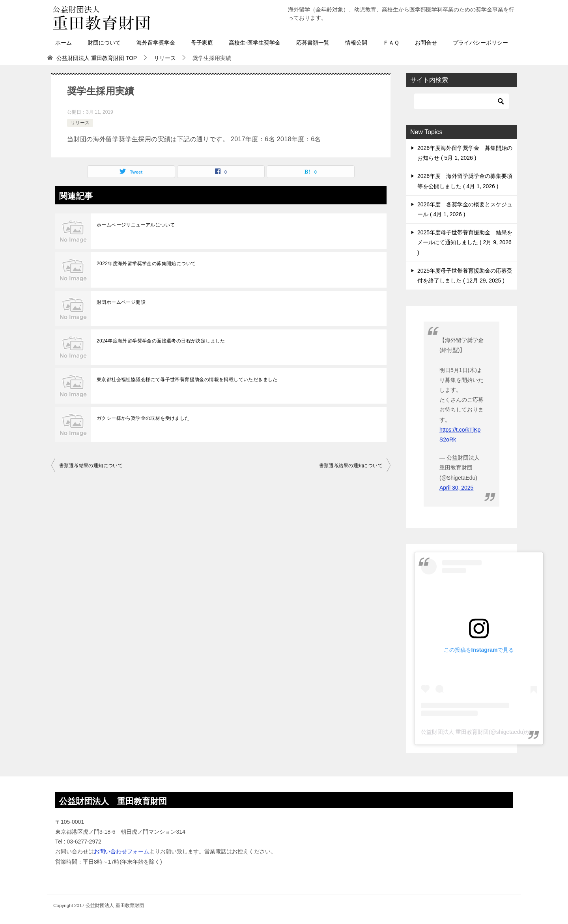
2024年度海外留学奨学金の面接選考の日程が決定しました (161, 341)
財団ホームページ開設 (121, 302)
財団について (104, 43)
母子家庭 (202, 43)
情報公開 (356, 43)
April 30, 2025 (456, 488)
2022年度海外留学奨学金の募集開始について (146, 264)
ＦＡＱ (391, 43)
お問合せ (426, 43)
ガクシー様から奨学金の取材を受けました (143, 418)
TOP (97, 58)
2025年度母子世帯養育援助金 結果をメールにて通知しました (465, 242)
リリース (80, 123)
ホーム (64, 43)
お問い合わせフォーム (121, 851)
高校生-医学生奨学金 (255, 43)
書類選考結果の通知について (91, 466)
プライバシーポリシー (480, 43)
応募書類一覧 (313, 43)
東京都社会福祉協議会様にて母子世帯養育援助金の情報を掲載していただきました (187, 380)
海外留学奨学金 (156, 43)
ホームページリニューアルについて (136, 225)
